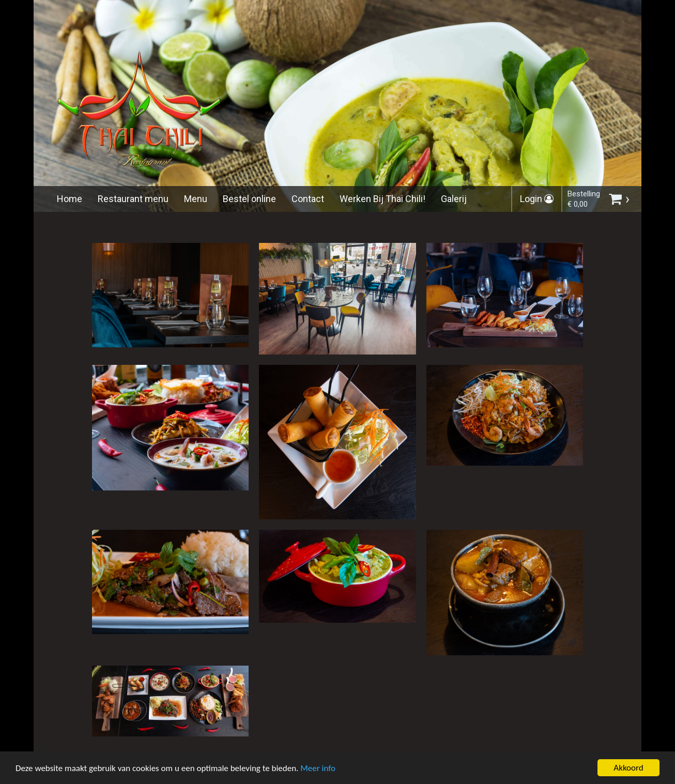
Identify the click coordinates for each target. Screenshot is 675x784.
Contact (308, 199)
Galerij (454, 199)
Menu (196, 199)
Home (70, 199)
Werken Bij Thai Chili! (382, 199)
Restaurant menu (133, 199)
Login (537, 199)
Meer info (318, 770)
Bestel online (249, 199)
